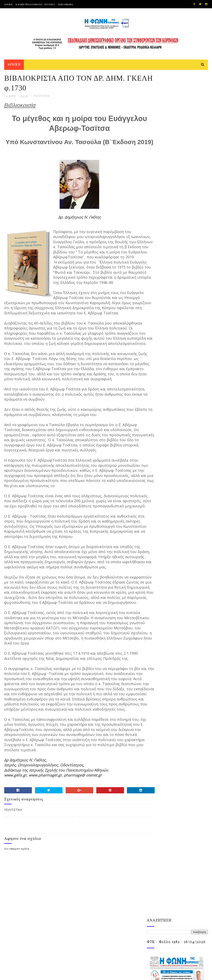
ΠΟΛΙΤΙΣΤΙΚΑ (41, 99)
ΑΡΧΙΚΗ (8, 5)
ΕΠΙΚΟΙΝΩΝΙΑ (66, 5)
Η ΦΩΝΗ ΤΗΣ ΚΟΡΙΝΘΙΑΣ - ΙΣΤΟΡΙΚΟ (35, 5)
